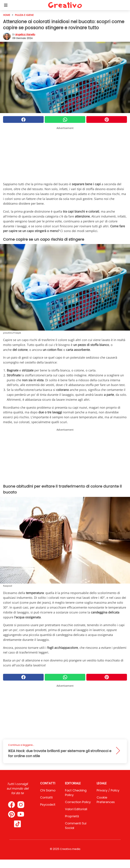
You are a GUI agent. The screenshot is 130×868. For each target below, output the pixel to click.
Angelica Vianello (25, 34)
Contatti (46, 797)
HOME (7, 15)
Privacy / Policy (108, 790)
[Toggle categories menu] (6, 5)
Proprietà (72, 816)
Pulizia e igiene (24, 15)
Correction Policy (78, 802)
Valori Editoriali (76, 809)
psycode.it (48, 805)
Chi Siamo (48, 790)
